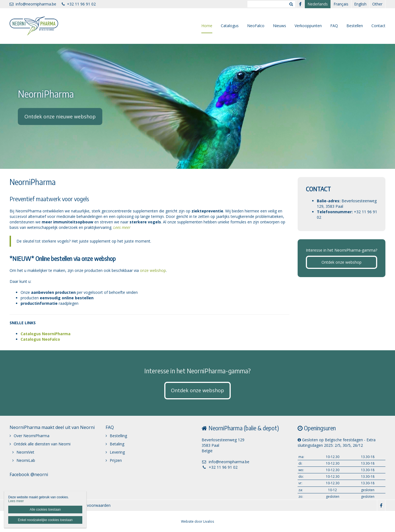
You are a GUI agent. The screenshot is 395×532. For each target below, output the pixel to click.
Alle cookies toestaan (45, 510)
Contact (378, 26)
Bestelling (118, 436)
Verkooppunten (308, 26)
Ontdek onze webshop (342, 262)
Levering (117, 452)
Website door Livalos (198, 521)
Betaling (117, 444)
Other (377, 4)
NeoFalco (256, 26)
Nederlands (318, 4)
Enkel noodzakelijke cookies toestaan (45, 520)
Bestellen (355, 26)
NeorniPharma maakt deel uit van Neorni (52, 427)
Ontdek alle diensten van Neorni (42, 444)
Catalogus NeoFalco (40, 339)
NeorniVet (25, 452)
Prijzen (116, 460)
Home (207, 26)
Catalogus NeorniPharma (46, 334)
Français (341, 4)
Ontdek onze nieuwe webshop (60, 116)
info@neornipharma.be (33, 4)
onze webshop (153, 270)
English (360, 4)
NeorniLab (26, 460)
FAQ (334, 26)
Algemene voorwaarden (89, 505)
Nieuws (280, 26)
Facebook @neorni (29, 474)
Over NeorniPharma (32, 436)
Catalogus (230, 26)
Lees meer (122, 227)
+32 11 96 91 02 (79, 4)
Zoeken (291, 4)
